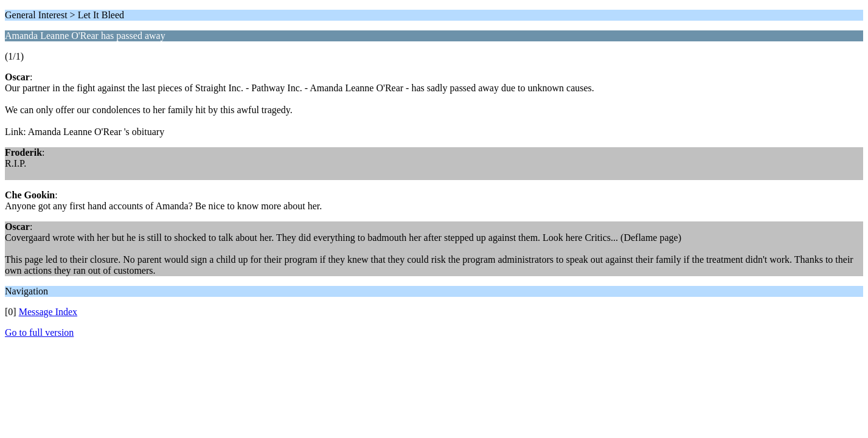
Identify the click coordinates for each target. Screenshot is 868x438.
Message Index (48, 312)
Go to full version (39, 332)
